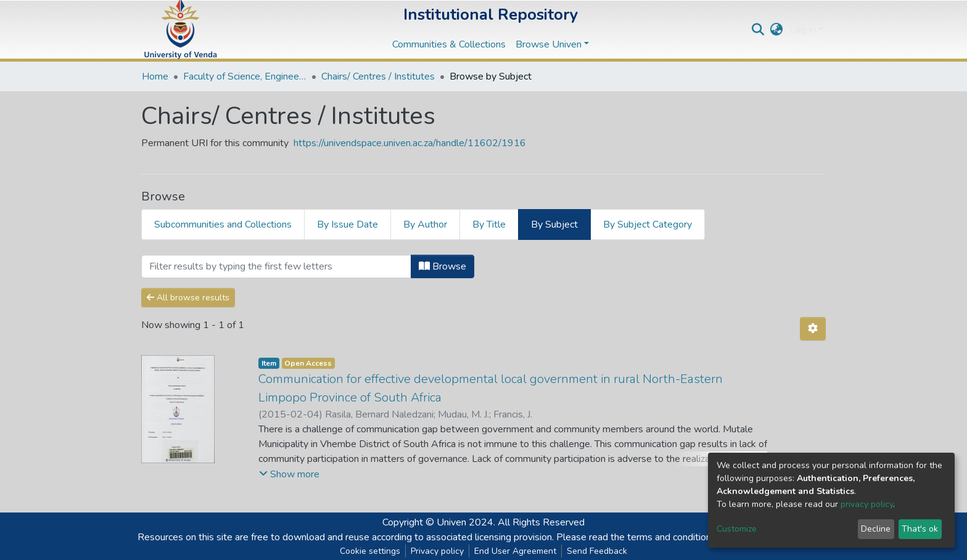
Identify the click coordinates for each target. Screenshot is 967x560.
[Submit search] (758, 30)
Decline (876, 529)
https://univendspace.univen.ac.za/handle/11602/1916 (410, 143)
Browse (442, 266)
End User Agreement (515, 551)
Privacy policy (437, 551)
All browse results (188, 298)
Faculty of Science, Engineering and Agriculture (245, 76)
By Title (489, 224)
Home (155, 76)
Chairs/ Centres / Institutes (378, 76)
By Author (425, 224)
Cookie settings (370, 551)
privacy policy (867, 504)
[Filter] (276, 266)
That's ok (920, 529)
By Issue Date (348, 224)
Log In (803, 30)
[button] (777, 30)
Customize (737, 529)
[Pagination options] (813, 329)
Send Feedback (597, 551)
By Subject (554, 224)
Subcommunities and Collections (223, 224)
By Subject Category (648, 224)
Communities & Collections (449, 44)
